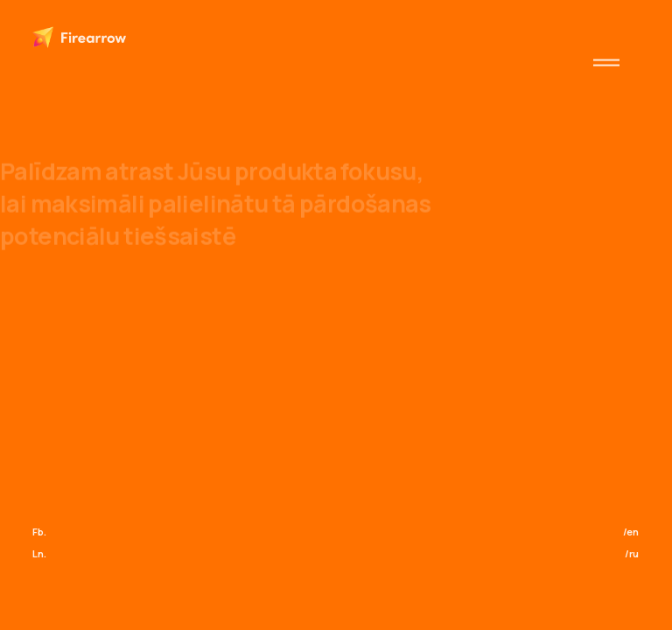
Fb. (39, 532)
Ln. (39, 553)
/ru (632, 553)
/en (631, 532)
